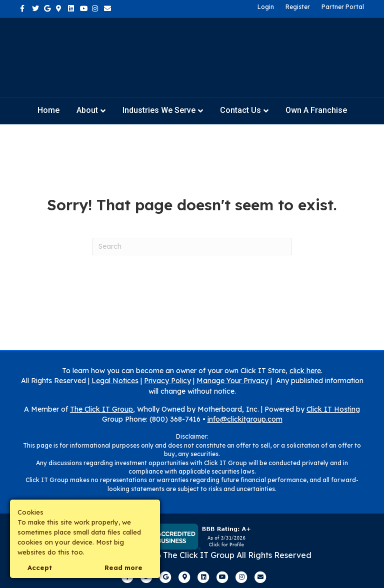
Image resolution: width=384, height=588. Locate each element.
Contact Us (240, 110)
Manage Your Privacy (232, 381)
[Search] (192, 247)
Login (266, 7)
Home (48, 110)
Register (298, 7)
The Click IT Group (101, 409)
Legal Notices (115, 381)
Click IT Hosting (333, 409)
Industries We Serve (159, 110)
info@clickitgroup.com (245, 419)
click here (305, 371)
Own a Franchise (316, 110)
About (87, 110)
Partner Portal (343, 7)
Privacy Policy (167, 381)
